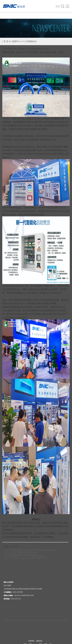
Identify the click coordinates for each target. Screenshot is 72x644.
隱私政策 (39, 641)
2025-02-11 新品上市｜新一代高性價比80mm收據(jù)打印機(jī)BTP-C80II (26, 558)
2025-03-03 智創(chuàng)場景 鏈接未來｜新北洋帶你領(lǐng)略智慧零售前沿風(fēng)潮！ (30, 550)
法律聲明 (31, 641)
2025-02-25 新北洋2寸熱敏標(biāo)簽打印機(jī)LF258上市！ (22, 552)
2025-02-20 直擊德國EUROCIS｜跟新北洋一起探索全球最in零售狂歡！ (25, 556)
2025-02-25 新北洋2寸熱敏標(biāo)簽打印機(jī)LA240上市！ (22, 554)
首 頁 (5, 41)
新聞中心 (16, 41)
